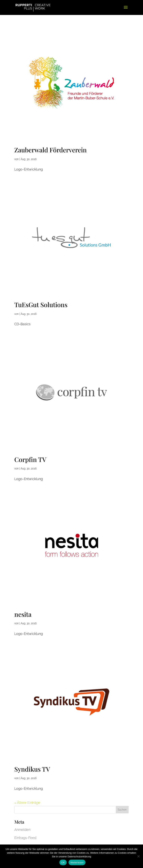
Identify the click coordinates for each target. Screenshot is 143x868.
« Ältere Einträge (27, 803)
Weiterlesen (77, 862)
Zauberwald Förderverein (51, 150)
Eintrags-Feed (25, 838)
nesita (23, 614)
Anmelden (22, 830)
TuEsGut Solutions (41, 305)
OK (63, 862)
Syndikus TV (32, 769)
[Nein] (138, 856)
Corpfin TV (30, 459)
